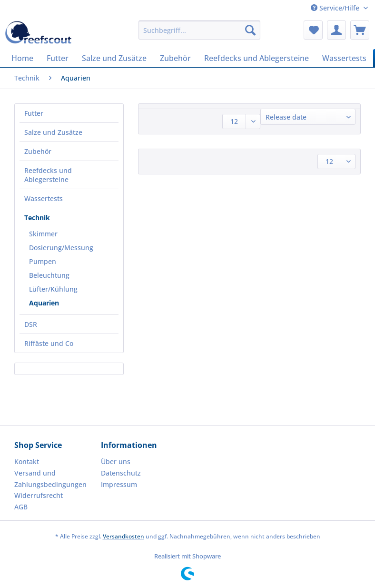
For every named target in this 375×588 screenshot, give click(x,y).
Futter (34, 113)
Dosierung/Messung (61, 248)
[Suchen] (250, 30)
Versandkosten (123, 536)
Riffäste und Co (49, 343)
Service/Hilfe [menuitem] (336, 8)
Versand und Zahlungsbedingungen (50, 479)
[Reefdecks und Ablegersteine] (257, 58)
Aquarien (44, 303)
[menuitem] (199, 35)
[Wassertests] (344, 58)
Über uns (116, 461)
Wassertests (44, 198)
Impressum (119, 484)
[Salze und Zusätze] (114, 58)
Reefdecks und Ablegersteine (48, 175)
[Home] (22, 58)
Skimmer (43, 234)
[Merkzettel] (313, 30)
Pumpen (43, 261)
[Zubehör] (175, 58)
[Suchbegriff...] (199, 30)
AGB (21, 507)
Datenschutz (121, 473)
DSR (31, 324)
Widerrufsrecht (39, 495)
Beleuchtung (49, 275)
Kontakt (27, 461)
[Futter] (58, 58)
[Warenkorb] (360, 30)
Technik (37, 218)
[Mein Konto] (336, 30)
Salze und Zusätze (53, 132)
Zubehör (38, 151)
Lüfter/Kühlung (53, 289)
